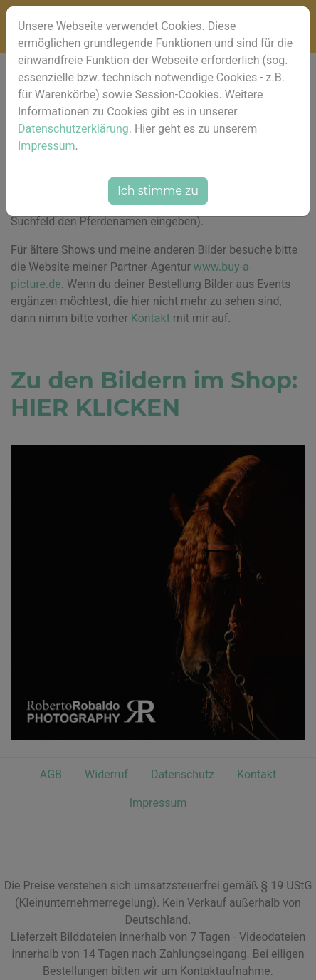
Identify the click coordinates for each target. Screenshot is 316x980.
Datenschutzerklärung (73, 129)
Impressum (47, 146)
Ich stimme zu (158, 191)
